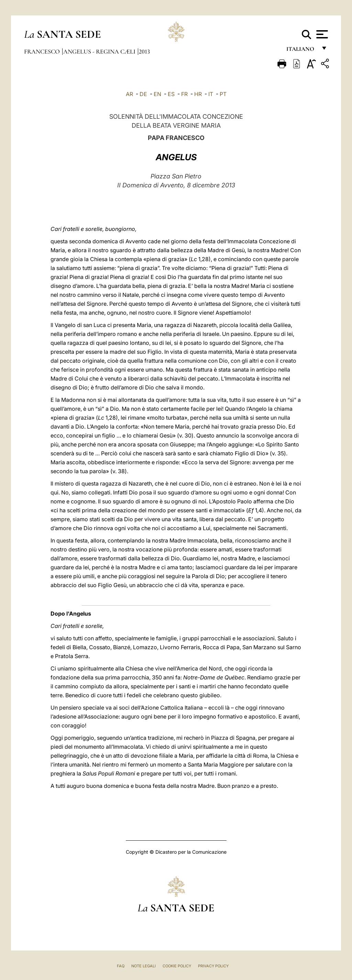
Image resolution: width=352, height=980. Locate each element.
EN (157, 94)
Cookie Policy (177, 966)
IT (211, 94)
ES (171, 94)
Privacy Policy (213, 966)
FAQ (121, 966)
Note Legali (144, 966)
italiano (302, 51)
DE (143, 94)
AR (129, 94)
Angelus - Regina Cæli (100, 51)
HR (198, 94)
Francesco (43, 51)
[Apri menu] (321, 34)
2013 (144, 51)
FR (184, 94)
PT (223, 94)
